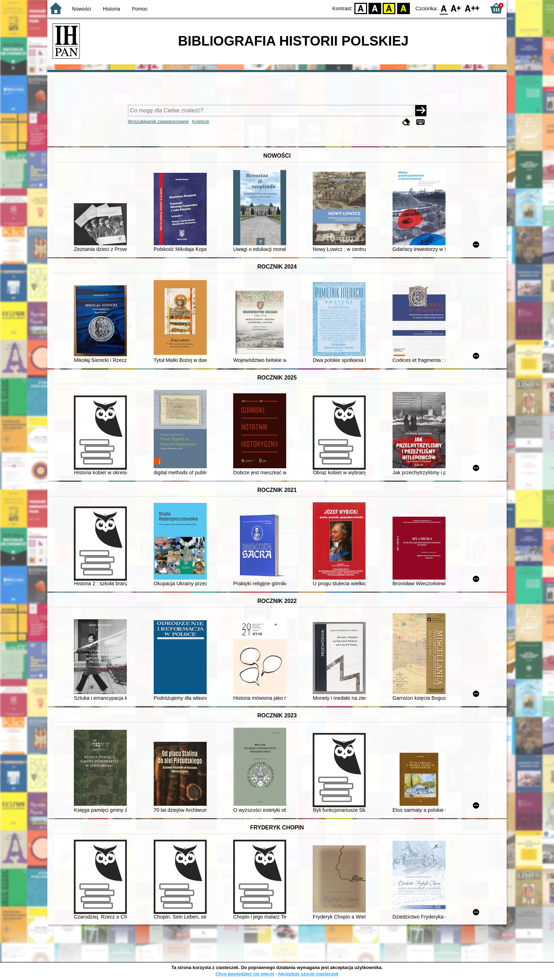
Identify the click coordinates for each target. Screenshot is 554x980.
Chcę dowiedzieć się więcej (245, 974)
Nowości (82, 9)
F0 (444, 8)
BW (375, 8)
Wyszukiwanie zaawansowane (158, 121)
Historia (111, 9)
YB (389, 8)
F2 (472, 8)
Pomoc (140, 9)
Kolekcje (201, 121)
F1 (456, 8)
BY (403, 8)
